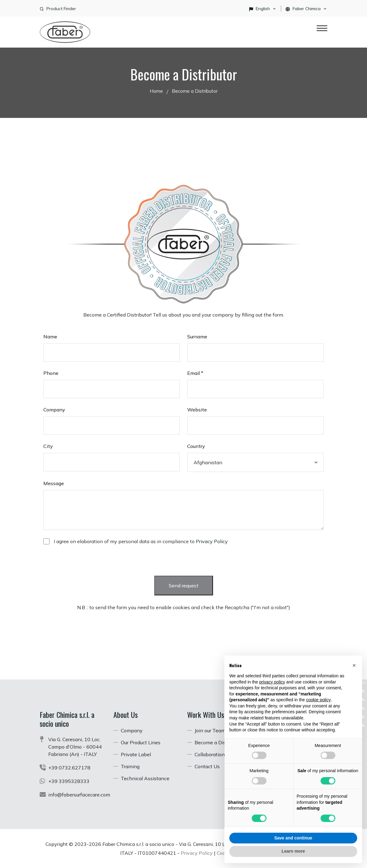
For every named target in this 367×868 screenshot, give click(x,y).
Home (156, 91)
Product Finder (61, 9)
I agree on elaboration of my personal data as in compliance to (141, 541)
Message (54, 483)
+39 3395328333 (69, 781)
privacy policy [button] (272, 682)
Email (195, 373)
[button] (354, 665)
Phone (51, 373)
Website (197, 410)
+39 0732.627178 (69, 768)
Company (54, 410)
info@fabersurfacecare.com (79, 795)
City (48, 446)
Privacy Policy (212, 541)
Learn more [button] (293, 851)
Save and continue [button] (293, 838)
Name (50, 337)
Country (196, 446)
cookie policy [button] (318, 700)
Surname (197, 337)
